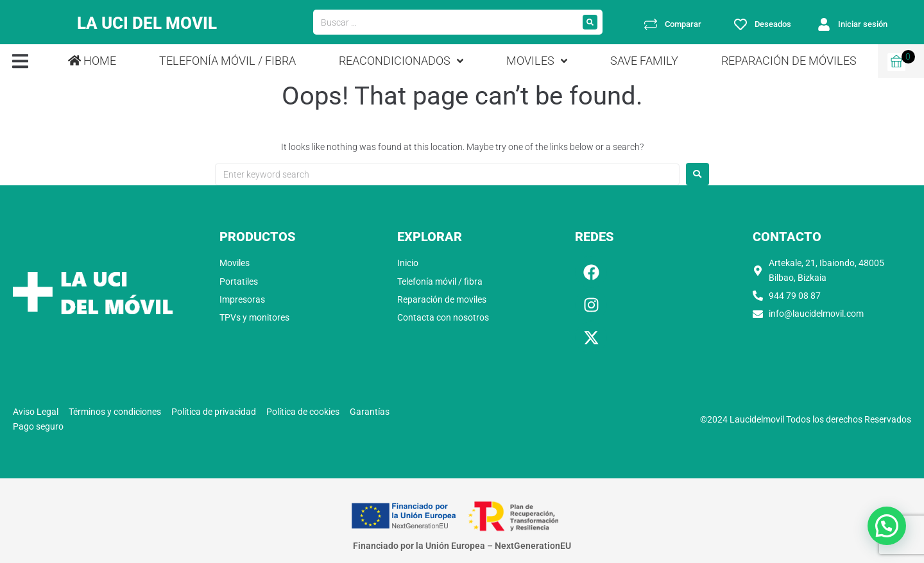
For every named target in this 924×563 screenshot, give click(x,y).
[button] (20, 61)
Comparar (683, 24)
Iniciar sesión (863, 24)
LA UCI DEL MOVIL (147, 22)
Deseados (773, 24)
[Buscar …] (445, 22)
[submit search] (590, 22)
